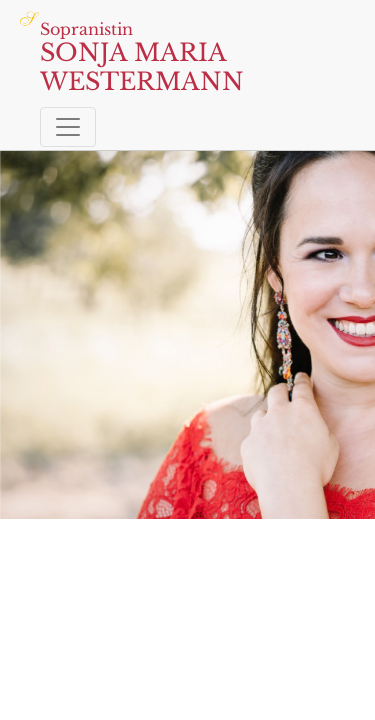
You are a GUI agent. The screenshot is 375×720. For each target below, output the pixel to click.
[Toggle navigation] (68, 127)
